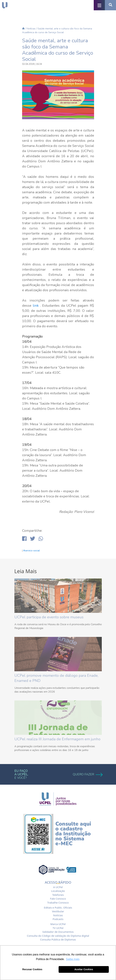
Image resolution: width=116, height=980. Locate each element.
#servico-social (32, 551)
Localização (58, 891)
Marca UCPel (58, 924)
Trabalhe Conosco (58, 903)
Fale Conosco (58, 899)
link (36, 306)
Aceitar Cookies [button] (84, 969)
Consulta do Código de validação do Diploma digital (58, 936)
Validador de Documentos (58, 932)
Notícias (31, 29)
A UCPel (58, 887)
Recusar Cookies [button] (32, 969)
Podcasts (58, 919)
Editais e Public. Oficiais (58, 907)
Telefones (58, 895)
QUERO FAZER (87, 774)
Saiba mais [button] (73, 959)
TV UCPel (58, 928)
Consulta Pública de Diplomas (58, 939)
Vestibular (58, 911)
